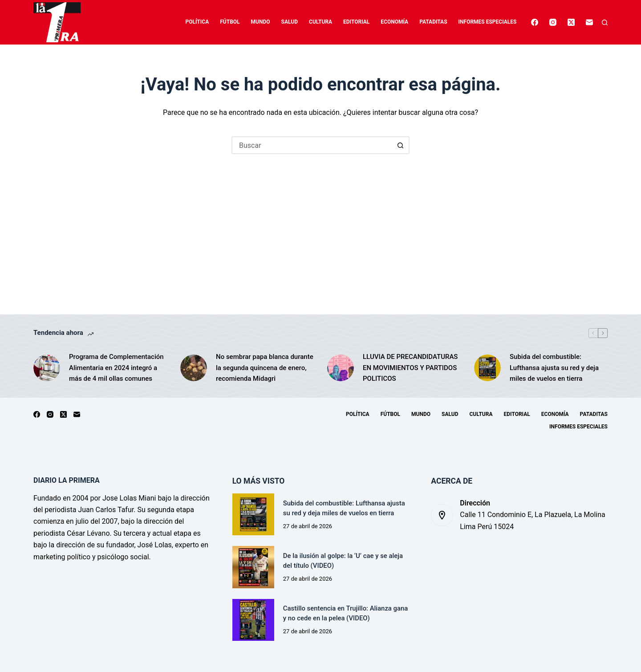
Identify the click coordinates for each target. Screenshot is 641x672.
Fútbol (230, 22)
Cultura (320, 22)
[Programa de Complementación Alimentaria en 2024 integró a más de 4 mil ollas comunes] (47, 368)
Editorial (356, 22)
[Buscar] (605, 22)
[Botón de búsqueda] (401, 145)
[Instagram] (553, 22)
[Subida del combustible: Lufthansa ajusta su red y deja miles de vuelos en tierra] (487, 368)
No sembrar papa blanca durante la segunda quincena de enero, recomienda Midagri (265, 368)
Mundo (261, 22)
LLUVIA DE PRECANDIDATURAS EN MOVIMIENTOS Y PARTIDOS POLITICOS (410, 368)
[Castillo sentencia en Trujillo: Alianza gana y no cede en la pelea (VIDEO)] (253, 620)
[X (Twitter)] (571, 22)
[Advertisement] (320, 221)
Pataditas (433, 22)
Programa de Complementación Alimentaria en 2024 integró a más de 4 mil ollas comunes (116, 368)
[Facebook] (535, 22)
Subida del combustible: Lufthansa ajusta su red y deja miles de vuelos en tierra (554, 368)
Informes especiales (488, 22)
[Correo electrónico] (589, 22)
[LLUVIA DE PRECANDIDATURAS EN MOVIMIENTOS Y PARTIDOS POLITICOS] (341, 368)
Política (197, 22)
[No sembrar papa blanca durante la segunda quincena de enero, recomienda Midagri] (194, 368)
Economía (394, 22)
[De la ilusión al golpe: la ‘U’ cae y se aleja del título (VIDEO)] (253, 567)
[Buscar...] (312, 145)
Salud (290, 22)
